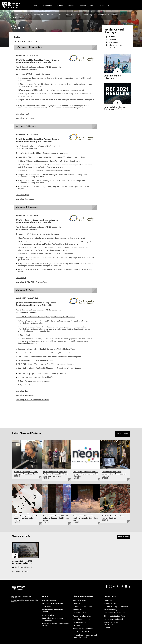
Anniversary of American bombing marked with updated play (86, 518)
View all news (123, 434)
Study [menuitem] (35, 5)
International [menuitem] (47, 5)
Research (69, 15)
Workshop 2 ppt (23, 195)
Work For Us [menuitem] (105, 5)
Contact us (108, 601)
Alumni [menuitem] (93, 5)
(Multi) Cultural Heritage (107, 15)
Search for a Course (49, 601)
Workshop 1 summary (25, 119)
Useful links (110, 597)
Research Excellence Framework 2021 (115, 108)
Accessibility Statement (82, 620)
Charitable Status (79, 613)
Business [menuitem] (60, 5)
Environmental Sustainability (115, 613)
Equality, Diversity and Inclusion (116, 607)
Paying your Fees (110, 604)
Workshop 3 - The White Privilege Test (31, 283)
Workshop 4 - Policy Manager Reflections (33, 400)
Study (45, 597)
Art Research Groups (85, 15)
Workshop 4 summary (25, 396)
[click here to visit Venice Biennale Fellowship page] (118, 72)
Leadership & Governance (82, 607)
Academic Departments (43, 15)
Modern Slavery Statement (83, 629)
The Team (112, 40)
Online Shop (108, 628)
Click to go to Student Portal (114, 617)
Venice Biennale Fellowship (112, 77)
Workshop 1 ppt (22, 114)
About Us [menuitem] (82, 5)
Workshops (18, 17)
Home (16, 15)
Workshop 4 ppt (23, 392)
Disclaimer (77, 626)
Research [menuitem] (71, 5)
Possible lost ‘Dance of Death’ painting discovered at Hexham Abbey (56, 518)
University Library (48, 615)
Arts (59, 15)
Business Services (79, 601)
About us (26, 15)
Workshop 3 (21, 278)
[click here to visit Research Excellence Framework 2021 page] (118, 103)
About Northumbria (83, 597)
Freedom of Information (82, 617)
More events (123, 537)
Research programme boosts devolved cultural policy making (26, 518)
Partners (112, 37)
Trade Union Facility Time (82, 632)
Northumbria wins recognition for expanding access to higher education (85, 474)
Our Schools (46, 607)
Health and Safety (110, 610)
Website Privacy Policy (81, 623)
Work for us (77, 610)
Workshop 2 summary (25, 199)
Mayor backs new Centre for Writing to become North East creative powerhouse (56, 474)
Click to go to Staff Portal (113, 620)
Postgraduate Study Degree (52, 604)
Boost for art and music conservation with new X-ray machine (114, 474)
